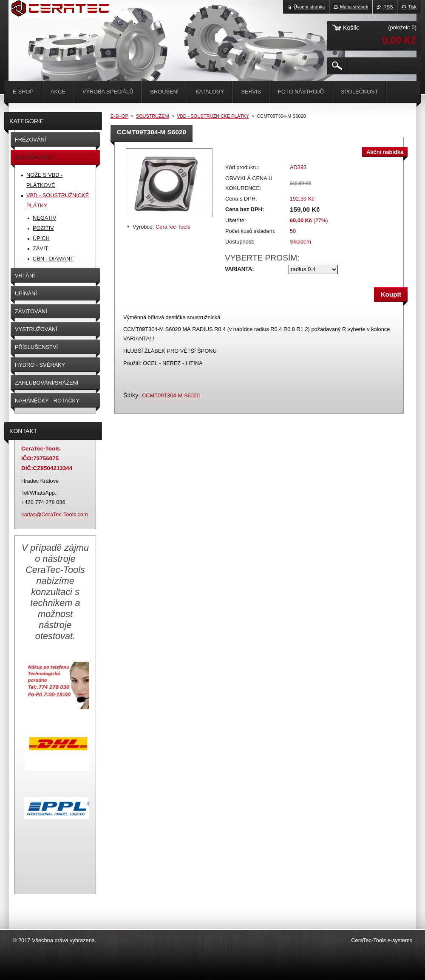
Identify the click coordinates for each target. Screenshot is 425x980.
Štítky (131, 395)
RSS (388, 7)
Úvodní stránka (309, 7)
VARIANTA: (239, 269)
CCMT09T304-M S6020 (171, 395)
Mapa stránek (354, 7)
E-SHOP (119, 116)
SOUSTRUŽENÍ (153, 116)
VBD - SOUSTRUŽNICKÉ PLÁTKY (213, 116)
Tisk (412, 7)
